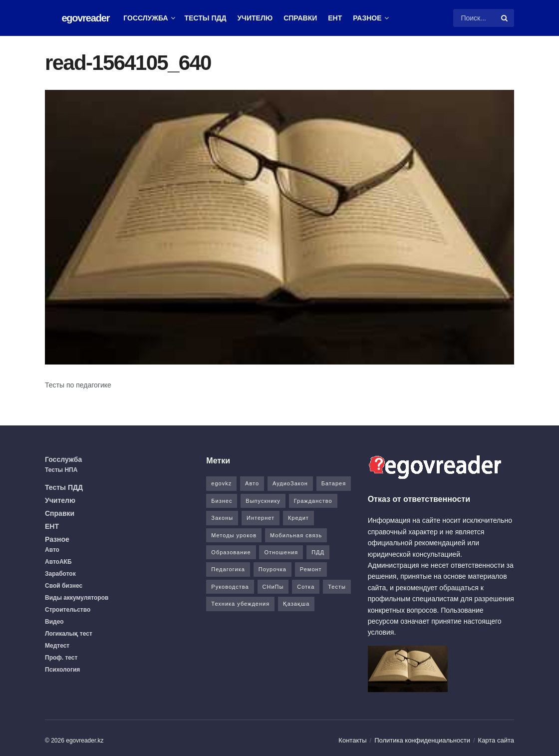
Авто (52, 550)
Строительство (68, 610)
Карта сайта (496, 740)
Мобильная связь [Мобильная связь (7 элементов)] (296, 535)
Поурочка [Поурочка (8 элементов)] (273, 569)
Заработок (60, 574)
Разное (367, 18)
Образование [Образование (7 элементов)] (231, 552)
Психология (62, 670)
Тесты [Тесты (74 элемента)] (337, 587)
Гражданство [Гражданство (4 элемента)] (313, 501)
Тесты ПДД (206, 18)
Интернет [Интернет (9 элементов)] (261, 518)
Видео (54, 622)
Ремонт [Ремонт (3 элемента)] (311, 569)
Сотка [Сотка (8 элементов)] (306, 587)
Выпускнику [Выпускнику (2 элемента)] (263, 501)
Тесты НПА (61, 470)
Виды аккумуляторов (77, 598)
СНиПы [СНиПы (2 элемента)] (273, 587)
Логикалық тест (69, 634)
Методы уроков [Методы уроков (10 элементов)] (234, 535)
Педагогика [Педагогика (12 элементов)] (228, 569)
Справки (300, 18)
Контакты (352, 740)
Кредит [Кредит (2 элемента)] (298, 518)
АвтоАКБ (58, 562)
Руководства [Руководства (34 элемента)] (230, 587)
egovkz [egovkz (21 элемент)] (221, 483)
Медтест (57, 646)
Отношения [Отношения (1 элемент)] (281, 552)
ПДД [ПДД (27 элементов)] (318, 552)
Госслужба (145, 18)
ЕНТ (335, 18)
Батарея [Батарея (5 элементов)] (334, 483)
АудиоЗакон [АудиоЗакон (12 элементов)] (290, 483)
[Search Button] (505, 18)
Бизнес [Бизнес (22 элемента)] (222, 501)
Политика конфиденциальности (422, 740)
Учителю (255, 18)
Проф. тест (61, 658)
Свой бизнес (64, 586)
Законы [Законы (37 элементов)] (222, 518)
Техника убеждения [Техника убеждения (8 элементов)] (240, 604)
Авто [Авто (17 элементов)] (252, 483)
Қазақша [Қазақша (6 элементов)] (296, 604)
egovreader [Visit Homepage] (85, 18)
